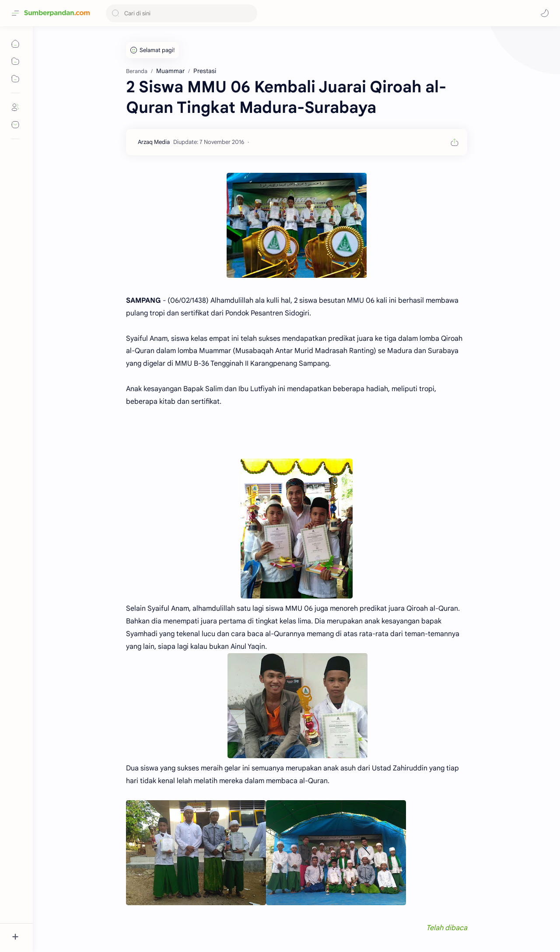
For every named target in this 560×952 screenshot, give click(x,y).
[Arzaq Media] (154, 142)
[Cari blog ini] (182, 13)
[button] (545, 13)
